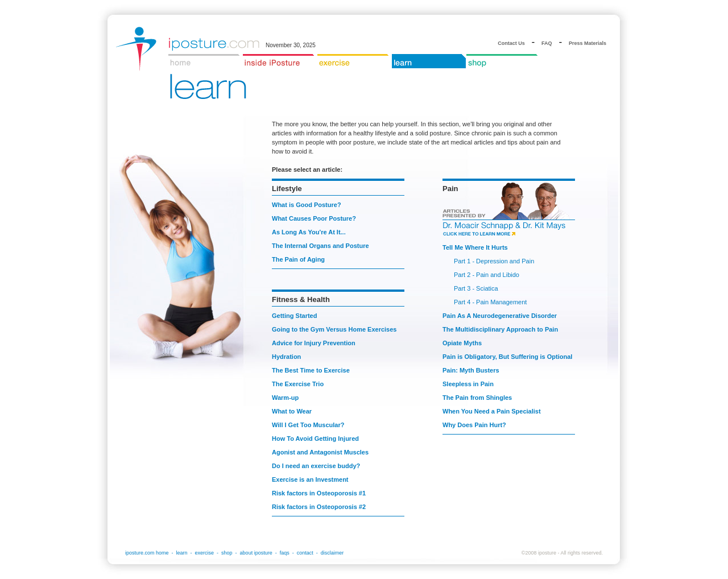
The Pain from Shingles (477, 398)
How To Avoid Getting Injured (315, 439)
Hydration (286, 357)
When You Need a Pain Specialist (492, 411)
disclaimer (332, 553)
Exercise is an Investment (310, 479)
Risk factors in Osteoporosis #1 (319, 493)
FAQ (547, 43)
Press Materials (588, 43)
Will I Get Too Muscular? (308, 425)
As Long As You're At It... (309, 232)
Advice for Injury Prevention (314, 343)
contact (305, 553)
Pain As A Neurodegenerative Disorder (500, 316)
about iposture (256, 553)
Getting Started (294, 316)
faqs (285, 553)
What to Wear (292, 411)
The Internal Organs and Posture (320, 246)
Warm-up (285, 398)
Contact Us (511, 43)
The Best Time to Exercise (311, 370)
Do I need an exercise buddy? (316, 466)
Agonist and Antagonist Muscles (320, 452)
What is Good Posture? (307, 205)
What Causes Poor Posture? (314, 218)
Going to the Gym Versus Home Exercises (334, 329)
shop (227, 553)
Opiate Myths (462, 343)
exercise (205, 553)
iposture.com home (147, 553)
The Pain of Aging (298, 259)
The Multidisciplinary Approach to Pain (500, 329)
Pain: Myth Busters (471, 370)
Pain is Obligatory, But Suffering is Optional (507, 357)
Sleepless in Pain (468, 384)
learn (182, 553)
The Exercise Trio (298, 384)
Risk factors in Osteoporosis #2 (319, 507)
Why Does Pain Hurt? (474, 425)
